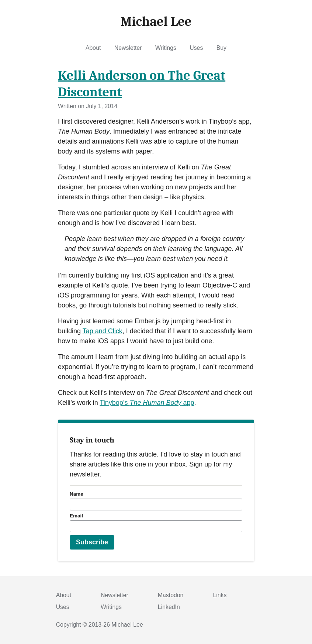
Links (220, 595)
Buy (221, 48)
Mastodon (171, 595)
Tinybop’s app (147, 403)
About (93, 48)
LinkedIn (169, 607)
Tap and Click (103, 331)
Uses (196, 48)
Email (76, 516)
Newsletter (128, 48)
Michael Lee (127, 625)
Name (77, 494)
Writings (166, 48)
